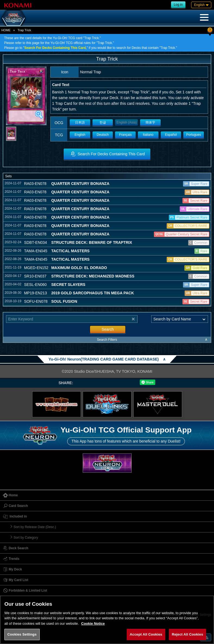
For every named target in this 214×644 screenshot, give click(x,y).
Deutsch (103, 135)
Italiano (148, 135)
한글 (103, 122)
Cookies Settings (22, 634)
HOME (6, 30)
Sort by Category (26, 538)
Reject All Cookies (187, 634)
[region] (107, 620)
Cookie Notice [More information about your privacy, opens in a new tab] (93, 624)
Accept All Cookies (146, 634)
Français (125, 135)
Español (171, 135)
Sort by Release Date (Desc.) (35, 527)
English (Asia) (126, 122)
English (80, 135)
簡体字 (150, 122)
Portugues (194, 135)
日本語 (80, 122)
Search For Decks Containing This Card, (55, 48)
